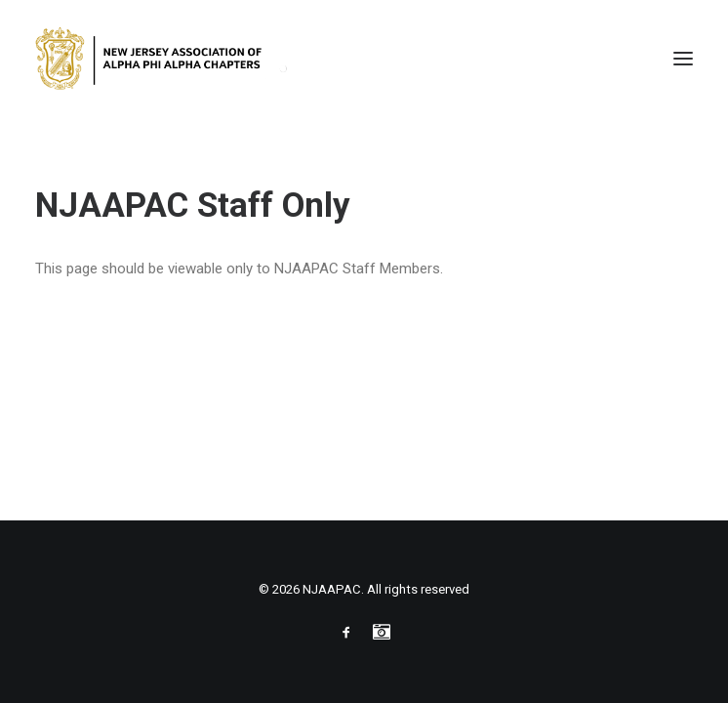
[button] (683, 58)
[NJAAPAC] (164, 58)
